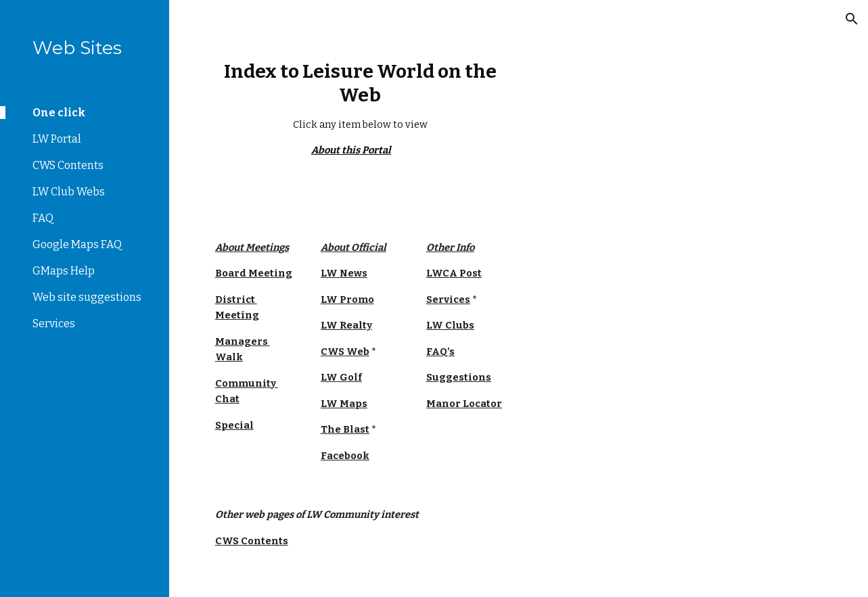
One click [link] (59, 113)
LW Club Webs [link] (69, 192)
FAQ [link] (43, 218)
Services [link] (54, 324)
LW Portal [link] (57, 139)
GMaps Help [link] (64, 271)
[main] (360, 109)
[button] (852, 19)
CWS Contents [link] (68, 165)
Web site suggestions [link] (87, 297)
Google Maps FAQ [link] (77, 244)
